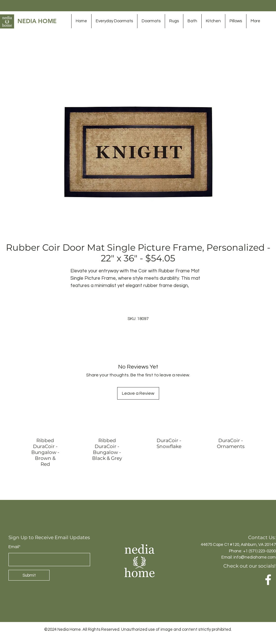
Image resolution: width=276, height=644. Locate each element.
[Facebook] (268, 580)
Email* (15, 547)
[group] (138, 454)
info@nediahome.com (255, 557)
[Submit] (29, 575)
